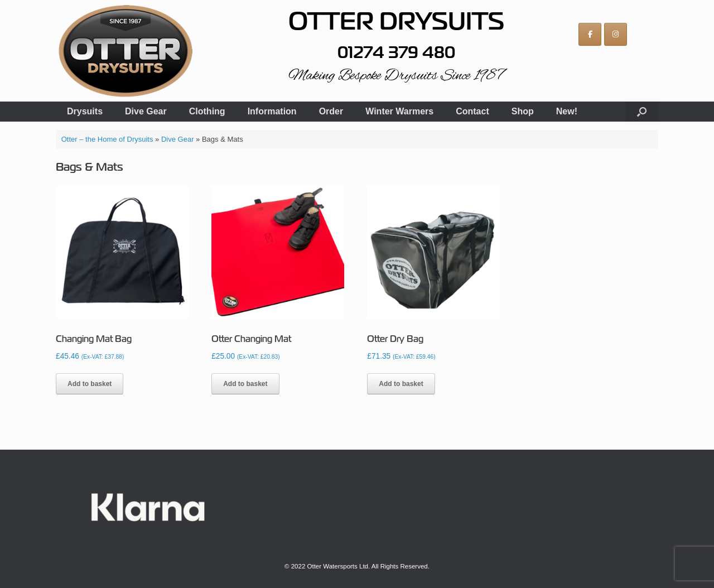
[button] (642, 112)
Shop (523, 111)
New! (567, 111)
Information (272, 111)
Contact (472, 111)
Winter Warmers (399, 111)
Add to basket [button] (90, 384)
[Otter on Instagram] (616, 34)
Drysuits (85, 111)
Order (331, 111)
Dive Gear (146, 111)
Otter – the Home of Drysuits (107, 139)
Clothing (207, 111)
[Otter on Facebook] (590, 34)
